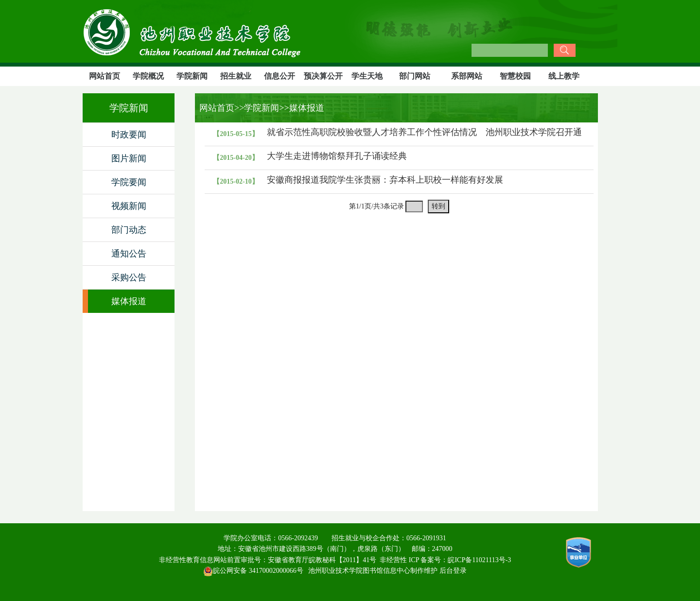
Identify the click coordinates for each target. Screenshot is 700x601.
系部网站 (467, 76)
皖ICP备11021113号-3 (479, 560)
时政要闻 (129, 135)
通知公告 (129, 254)
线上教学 (564, 76)
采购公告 (129, 277)
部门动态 (129, 230)
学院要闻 (129, 182)
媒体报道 (129, 301)
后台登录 (453, 571)
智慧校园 (515, 76)
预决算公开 (323, 76)
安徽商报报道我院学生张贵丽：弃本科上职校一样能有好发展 (385, 180)
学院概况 (148, 76)
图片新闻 (129, 158)
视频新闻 (129, 206)
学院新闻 (192, 76)
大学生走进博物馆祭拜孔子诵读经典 (337, 156)
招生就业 (236, 76)
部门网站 (415, 76)
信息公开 (280, 76)
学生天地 (367, 76)
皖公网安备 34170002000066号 (253, 571)
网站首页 (105, 76)
